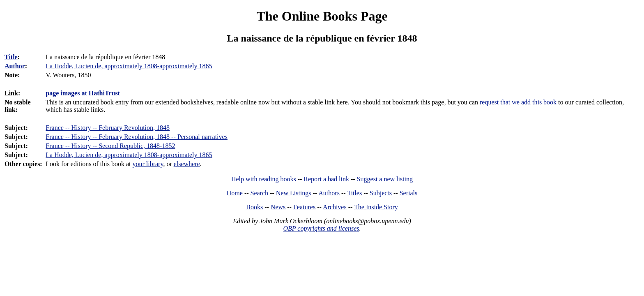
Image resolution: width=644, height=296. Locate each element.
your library (148, 164)
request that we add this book (518, 102)
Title (11, 57)
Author (15, 66)
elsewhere (187, 164)
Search (260, 193)
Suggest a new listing (385, 179)
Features (304, 207)
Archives (335, 207)
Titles (354, 193)
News (278, 207)
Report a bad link (326, 179)
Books (254, 207)
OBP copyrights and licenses (321, 228)
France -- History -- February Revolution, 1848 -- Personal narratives (137, 137)
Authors (329, 193)
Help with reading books (264, 179)
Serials (409, 193)
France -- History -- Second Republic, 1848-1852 (110, 146)
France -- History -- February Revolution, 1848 (108, 128)
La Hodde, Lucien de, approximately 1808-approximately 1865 (129, 155)
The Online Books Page (322, 16)
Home (235, 193)
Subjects (381, 193)
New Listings (294, 193)
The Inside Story (376, 207)
